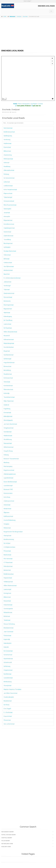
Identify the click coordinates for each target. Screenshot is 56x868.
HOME (5, 17)
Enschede (25, 17)
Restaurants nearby (8, 832)
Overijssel (19, 17)
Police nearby (6, 841)
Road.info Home (6, 847)
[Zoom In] (52, 58)
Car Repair (34, 104)
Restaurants (26, 104)
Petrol (20, 104)
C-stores (40, 104)
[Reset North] (52, 64)
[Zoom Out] (52, 61)
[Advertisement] (28, 33)
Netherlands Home (7, 844)
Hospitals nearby (7, 838)
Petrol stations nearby (9, 835)
